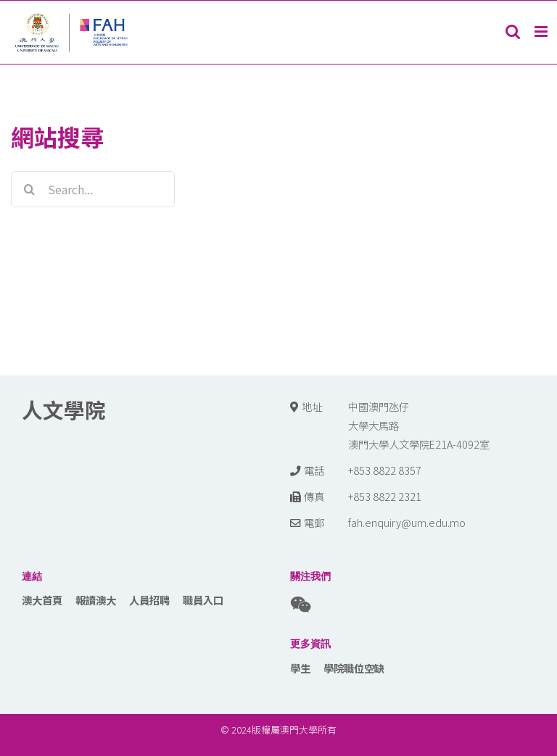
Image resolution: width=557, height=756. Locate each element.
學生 (300, 668)
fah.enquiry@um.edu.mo (407, 522)
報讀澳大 (96, 600)
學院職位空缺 (354, 668)
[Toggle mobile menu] (542, 32)
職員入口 (203, 600)
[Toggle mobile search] (513, 32)
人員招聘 (149, 600)
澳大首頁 (42, 600)
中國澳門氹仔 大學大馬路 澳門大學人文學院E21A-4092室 (419, 425)
